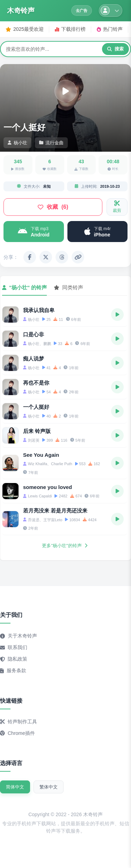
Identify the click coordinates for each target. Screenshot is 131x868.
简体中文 (15, 787)
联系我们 (14, 647)
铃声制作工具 (19, 722)
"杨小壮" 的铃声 (24, 287)
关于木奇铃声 (19, 636)
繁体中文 (49, 787)
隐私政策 (14, 659)
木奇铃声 (21, 11)
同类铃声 (68, 287)
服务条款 (13, 670)
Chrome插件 (17, 733)
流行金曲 (51, 143)
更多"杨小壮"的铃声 (64, 546)
